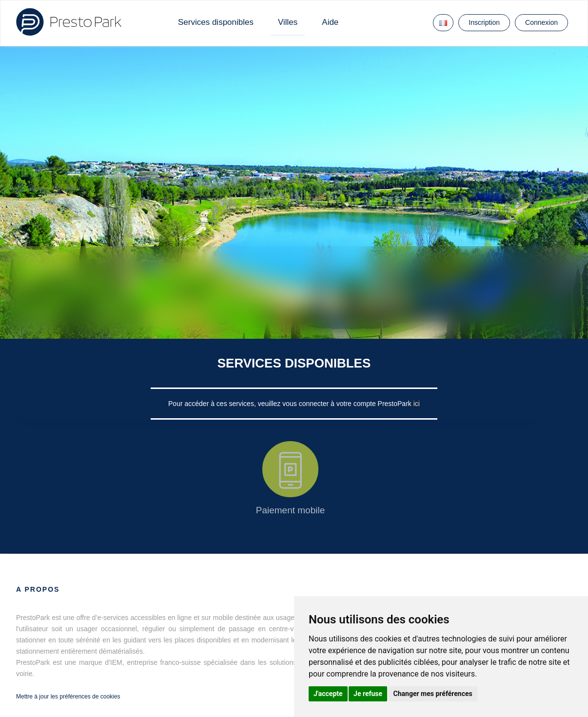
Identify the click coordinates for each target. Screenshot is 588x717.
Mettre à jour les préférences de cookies (68, 697)
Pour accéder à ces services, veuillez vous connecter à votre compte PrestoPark (291, 404)
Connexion (541, 22)
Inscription (484, 22)
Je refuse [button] (368, 694)
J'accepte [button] (328, 694)
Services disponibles (216, 22)
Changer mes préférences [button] (433, 694)
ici (417, 404)
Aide (330, 22)
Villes (288, 22)
